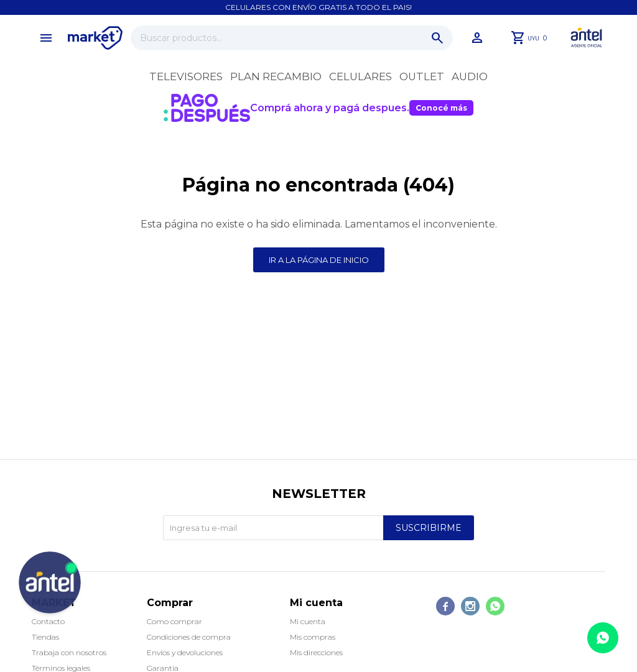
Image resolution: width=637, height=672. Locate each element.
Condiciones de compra (189, 637)
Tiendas (45, 637)
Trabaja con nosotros (69, 652)
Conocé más (441, 108)
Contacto (48, 621)
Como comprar (174, 621)
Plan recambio (276, 76)
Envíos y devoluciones (185, 652)
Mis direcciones (316, 652)
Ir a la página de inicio (319, 260)
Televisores (186, 76)
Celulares (360, 76)
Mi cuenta (308, 621)
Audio (470, 76)
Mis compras (313, 637)
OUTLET (422, 76)
